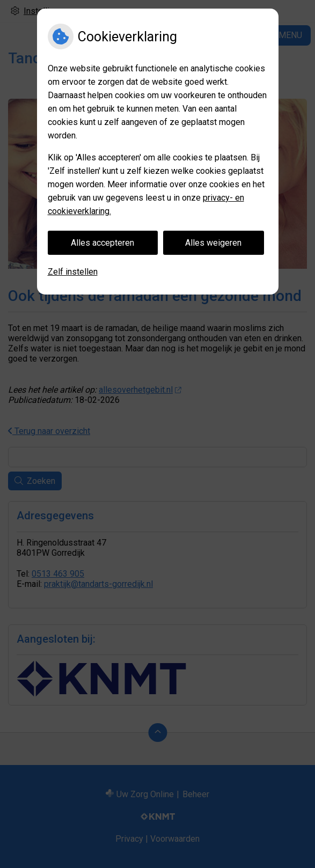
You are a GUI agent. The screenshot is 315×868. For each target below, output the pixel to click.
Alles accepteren (102, 243)
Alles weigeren (213, 243)
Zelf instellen (73, 272)
